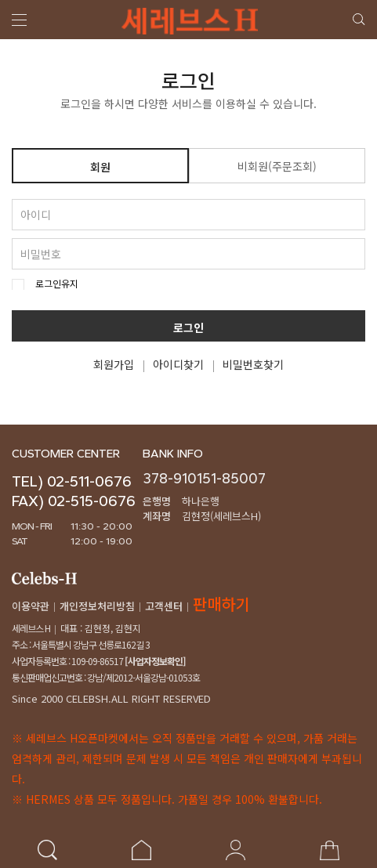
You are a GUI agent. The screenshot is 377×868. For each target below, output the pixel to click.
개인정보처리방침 (97, 606)
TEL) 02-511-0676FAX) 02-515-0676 (74, 491)
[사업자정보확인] (154, 661)
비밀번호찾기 (253, 364)
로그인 (188, 329)
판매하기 (221, 604)
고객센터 (164, 606)
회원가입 (114, 364)
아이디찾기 (178, 364)
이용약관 (31, 606)
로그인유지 (57, 284)
